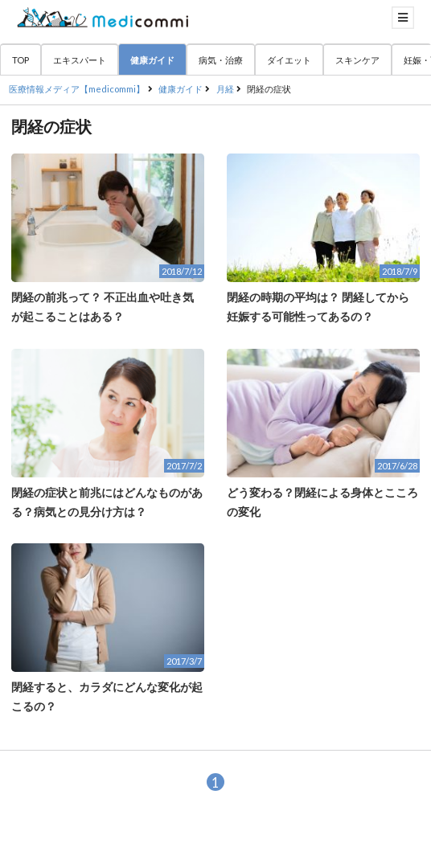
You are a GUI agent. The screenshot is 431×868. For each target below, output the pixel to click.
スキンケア (357, 60)
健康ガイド (152, 60)
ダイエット (289, 60)
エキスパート (80, 60)
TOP (21, 60)
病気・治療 (221, 60)
